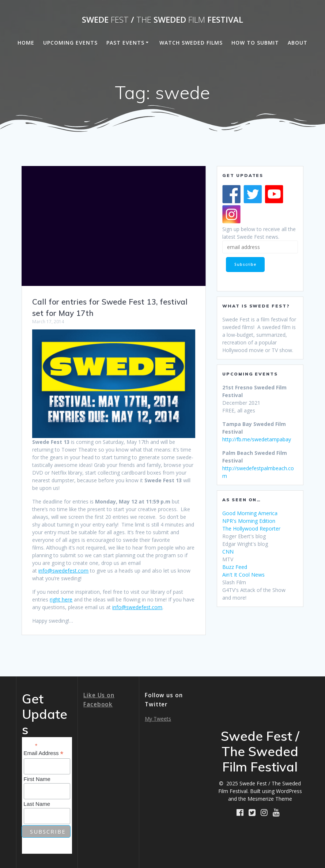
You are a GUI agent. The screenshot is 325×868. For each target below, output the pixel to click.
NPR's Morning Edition (249, 521)
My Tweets (158, 719)
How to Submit (255, 43)
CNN (228, 552)
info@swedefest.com (63, 571)
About (298, 43)
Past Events (125, 43)
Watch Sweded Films (191, 43)
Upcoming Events (70, 43)
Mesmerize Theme (270, 799)
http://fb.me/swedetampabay (257, 439)
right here (61, 599)
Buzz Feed (235, 567)
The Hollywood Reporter (251, 529)
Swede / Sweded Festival (162, 20)
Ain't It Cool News (243, 575)
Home (26, 43)
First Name (37, 779)
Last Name (37, 804)
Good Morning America (250, 513)
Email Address (44, 753)
